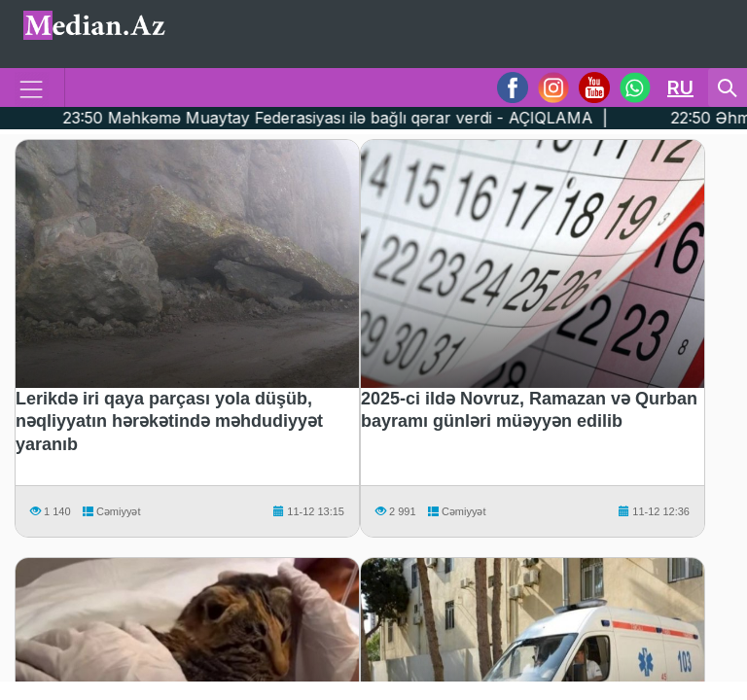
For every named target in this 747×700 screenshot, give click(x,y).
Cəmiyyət (110, 511)
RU (680, 87)
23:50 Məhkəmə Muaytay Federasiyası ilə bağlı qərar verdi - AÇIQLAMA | (330, 118)
